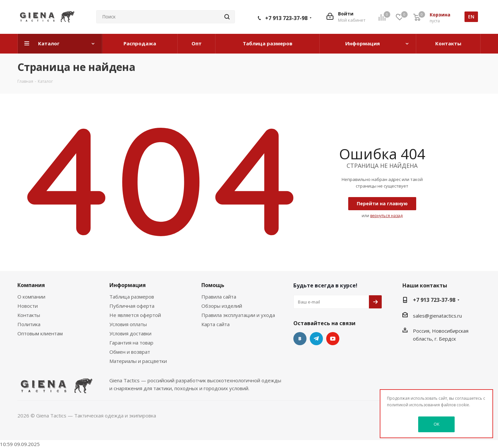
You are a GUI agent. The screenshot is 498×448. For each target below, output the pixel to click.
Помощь (213, 285)
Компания (31, 285)
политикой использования (413, 405)
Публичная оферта (132, 306)
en (471, 17)
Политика (29, 324)
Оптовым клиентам (40, 333)
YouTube (333, 339)
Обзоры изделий (222, 306)
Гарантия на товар (131, 343)
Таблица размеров (132, 297)
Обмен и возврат (130, 352)
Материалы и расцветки (138, 361)
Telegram (316, 339)
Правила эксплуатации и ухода (238, 315)
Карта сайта (215, 324)
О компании (31, 297)
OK (437, 424)
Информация (128, 285)
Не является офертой (135, 315)
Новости (28, 306)
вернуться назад (386, 216)
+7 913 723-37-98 (286, 18)
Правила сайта (219, 297)
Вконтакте (300, 339)
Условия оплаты (128, 324)
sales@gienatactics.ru (437, 316)
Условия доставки (130, 333)
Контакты (29, 315)
